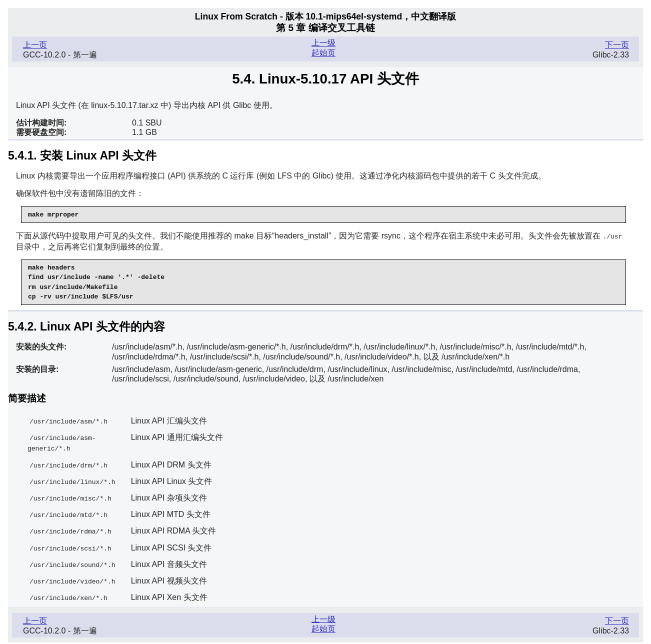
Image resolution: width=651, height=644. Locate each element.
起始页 (323, 53)
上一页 (35, 45)
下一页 (617, 45)
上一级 (323, 43)
